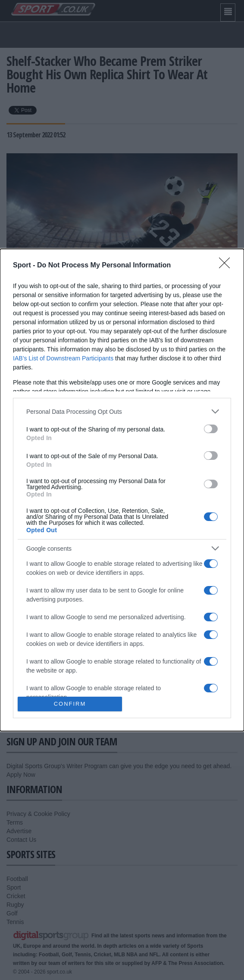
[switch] (211, 429)
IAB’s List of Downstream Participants (63, 358)
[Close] (227, 266)
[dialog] (122, 490)
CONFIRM (70, 704)
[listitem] (122, 411)
